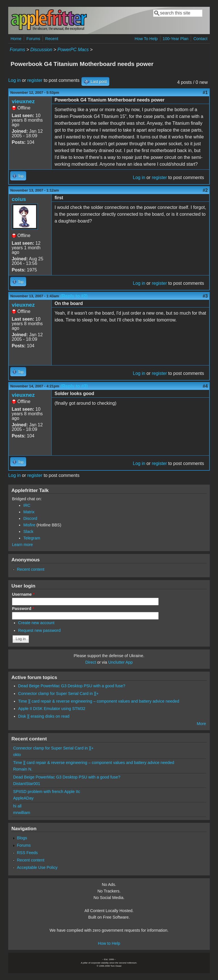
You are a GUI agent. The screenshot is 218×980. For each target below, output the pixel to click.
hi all (17, 806)
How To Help (146, 39)
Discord (30, 518)
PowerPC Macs (73, 50)
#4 (205, 386)
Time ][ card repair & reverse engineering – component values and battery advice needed (99, 701)
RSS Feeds (27, 853)
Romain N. (23, 769)
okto (17, 755)
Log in (14, 80)
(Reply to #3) (74, 386)
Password (23, 609)
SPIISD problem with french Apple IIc (47, 792)
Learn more (22, 545)
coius (19, 199)
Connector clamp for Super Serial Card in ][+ (58, 694)
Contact (200, 39)
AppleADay (23, 798)
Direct (91, 662)
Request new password (39, 630)
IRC (27, 505)
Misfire (29, 525)
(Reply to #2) (74, 296)
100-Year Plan (176, 39)
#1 (205, 93)
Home (16, 39)
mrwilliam (22, 813)
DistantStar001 (27, 784)
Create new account (36, 623)
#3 (205, 296)
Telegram (32, 538)
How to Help (109, 943)
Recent (52, 39)
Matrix (29, 512)
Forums (33, 39)
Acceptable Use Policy (37, 867)
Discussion (41, 50)
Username (23, 594)
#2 (205, 190)
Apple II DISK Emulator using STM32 (52, 709)
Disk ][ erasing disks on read (44, 716)
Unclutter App (120, 662)
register (35, 80)
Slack (28, 531)
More (201, 724)
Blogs (22, 838)
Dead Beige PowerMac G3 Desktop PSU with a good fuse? (72, 686)
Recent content (31, 569)
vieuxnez (23, 101)
